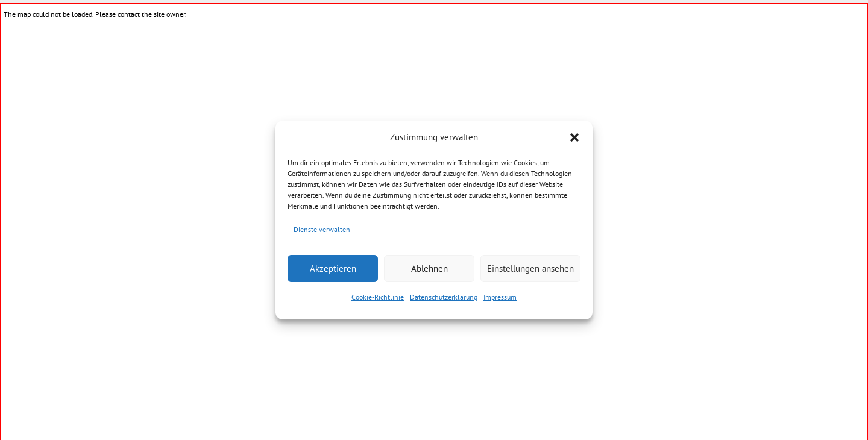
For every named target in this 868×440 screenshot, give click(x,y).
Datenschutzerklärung (444, 297)
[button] (574, 137)
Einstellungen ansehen (530, 269)
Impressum (500, 297)
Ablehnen (429, 269)
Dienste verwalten (322, 229)
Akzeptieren (333, 269)
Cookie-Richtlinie (378, 297)
